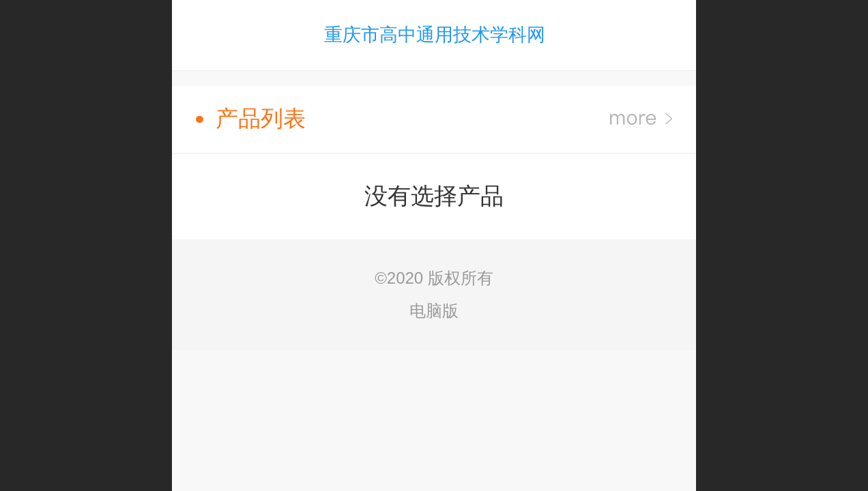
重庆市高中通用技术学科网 (435, 35)
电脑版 (434, 311)
